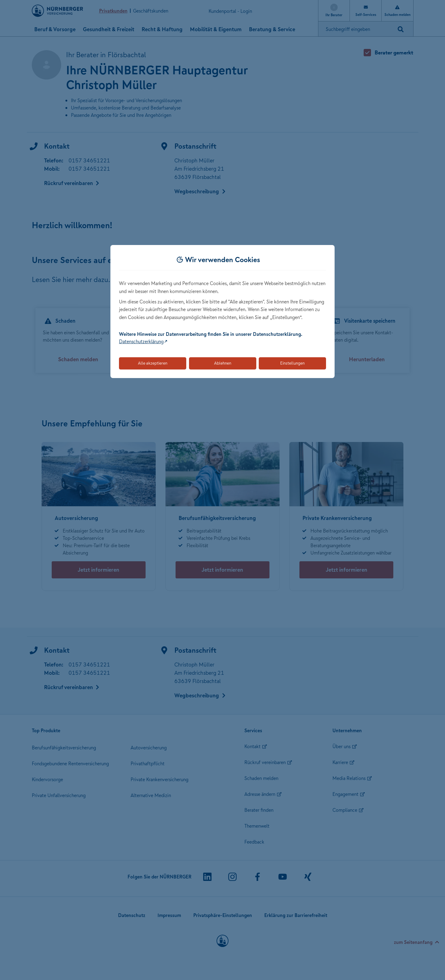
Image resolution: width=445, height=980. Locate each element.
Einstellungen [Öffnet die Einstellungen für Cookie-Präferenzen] (292, 363)
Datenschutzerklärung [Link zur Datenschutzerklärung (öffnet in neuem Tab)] (141, 341)
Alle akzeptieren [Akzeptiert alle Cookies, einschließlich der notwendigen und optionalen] (153, 363)
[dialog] (223, 312)
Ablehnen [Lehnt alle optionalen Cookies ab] (223, 363)
